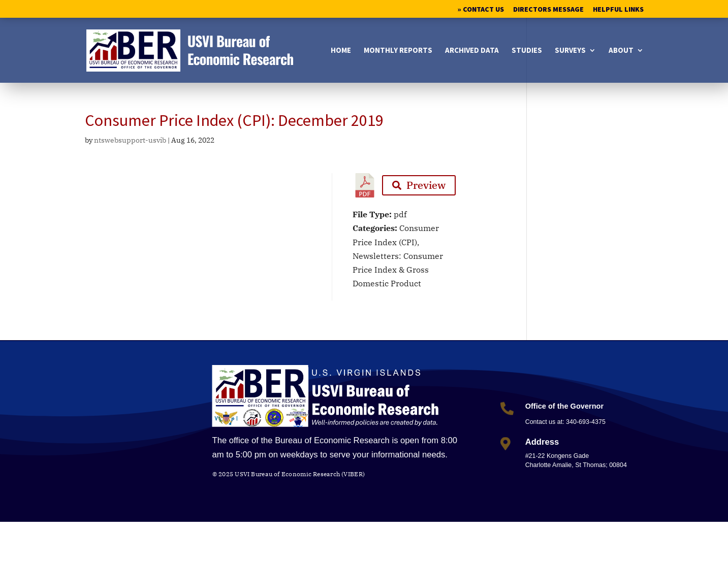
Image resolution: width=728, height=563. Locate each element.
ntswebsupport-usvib (130, 140)
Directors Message (548, 10)
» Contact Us (481, 10)
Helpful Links (618, 10)
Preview (419, 185)
